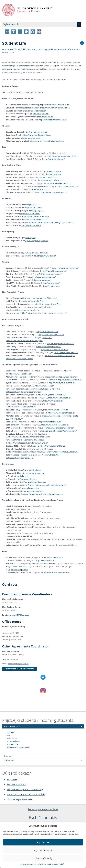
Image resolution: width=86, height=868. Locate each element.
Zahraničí (11, 49)
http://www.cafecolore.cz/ (50, 422)
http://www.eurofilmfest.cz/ (45, 298)
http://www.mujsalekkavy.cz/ (56, 410)
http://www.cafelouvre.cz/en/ (51, 334)
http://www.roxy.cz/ (40, 189)
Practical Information (68, 49)
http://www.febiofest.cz (35, 301)
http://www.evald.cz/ (41, 280)
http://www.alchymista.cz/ (60, 398)
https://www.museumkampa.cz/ (36, 216)
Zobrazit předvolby (43, 858)
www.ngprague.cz (37, 210)
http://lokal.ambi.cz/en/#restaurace (51, 485)
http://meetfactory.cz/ (51, 171)
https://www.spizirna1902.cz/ (53, 446)
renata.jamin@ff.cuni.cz (18, 664)
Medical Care (12, 738)
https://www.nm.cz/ (33, 207)
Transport (11, 732)
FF (3, 49)
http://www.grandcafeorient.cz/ (61, 344)
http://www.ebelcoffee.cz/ (20, 374)
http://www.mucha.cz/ (31, 225)
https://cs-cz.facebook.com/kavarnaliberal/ (58, 431)
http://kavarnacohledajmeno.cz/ (22, 407)
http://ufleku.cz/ (20, 476)
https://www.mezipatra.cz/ (55, 313)
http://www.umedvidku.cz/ (30, 470)
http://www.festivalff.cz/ (51, 304)
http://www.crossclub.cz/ (46, 177)
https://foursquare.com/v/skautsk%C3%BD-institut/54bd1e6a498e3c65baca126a (43, 452)
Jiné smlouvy (9, 760)
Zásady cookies (26, 864)
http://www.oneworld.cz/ (28, 310)
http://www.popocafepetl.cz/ (51, 180)
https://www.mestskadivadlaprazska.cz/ (47, 141)
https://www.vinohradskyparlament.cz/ (46, 494)
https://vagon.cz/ (54, 174)
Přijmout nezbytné (43, 850)
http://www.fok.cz (45, 117)
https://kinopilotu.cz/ (51, 286)
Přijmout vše (43, 842)
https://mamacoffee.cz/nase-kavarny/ (61, 377)
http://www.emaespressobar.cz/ (60, 428)
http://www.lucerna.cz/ (69, 186)
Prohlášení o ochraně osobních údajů (49, 864)
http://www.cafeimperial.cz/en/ (54, 350)
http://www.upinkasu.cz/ (26, 479)
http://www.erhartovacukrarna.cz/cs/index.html (29, 437)
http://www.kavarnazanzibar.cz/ (55, 425)
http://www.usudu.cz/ (45, 560)
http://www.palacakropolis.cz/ (57, 183)
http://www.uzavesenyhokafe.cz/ (55, 572)
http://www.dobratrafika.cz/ (70, 380)
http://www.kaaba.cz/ (44, 386)
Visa (9, 735)
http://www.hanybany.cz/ (52, 557)
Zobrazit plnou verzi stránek (43, 809)
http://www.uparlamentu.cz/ (32, 491)
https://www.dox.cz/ (47, 256)
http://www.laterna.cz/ (30, 138)
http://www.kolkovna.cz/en (27, 488)
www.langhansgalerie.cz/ (37, 241)
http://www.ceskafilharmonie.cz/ (53, 120)
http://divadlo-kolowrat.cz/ (34, 111)
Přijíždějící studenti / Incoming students (37, 49)
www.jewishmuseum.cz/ (36, 219)
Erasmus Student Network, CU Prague (19, 69)
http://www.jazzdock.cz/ (54, 159)
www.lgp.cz (30, 238)
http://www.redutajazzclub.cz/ (65, 156)
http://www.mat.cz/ (51, 283)
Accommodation (13, 741)
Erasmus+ (8, 756)
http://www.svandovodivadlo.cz (37, 135)
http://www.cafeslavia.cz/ (47, 332)
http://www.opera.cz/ (39, 114)
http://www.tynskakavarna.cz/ (62, 383)
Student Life (8, 52)
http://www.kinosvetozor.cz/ (54, 271)
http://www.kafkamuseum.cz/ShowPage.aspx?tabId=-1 (50, 222)
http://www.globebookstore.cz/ (51, 395)
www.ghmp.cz (30, 204)
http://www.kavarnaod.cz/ (67, 353)
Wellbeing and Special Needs (18, 747)
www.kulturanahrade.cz (30, 213)
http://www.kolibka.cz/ (53, 401)
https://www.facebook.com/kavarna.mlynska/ (28, 443)
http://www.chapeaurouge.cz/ (54, 192)
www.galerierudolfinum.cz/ (36, 253)
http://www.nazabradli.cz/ (36, 132)
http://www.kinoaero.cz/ (45, 277)
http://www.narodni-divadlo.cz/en (55, 105)
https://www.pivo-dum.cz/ (33, 473)
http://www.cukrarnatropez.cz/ (61, 413)
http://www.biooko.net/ (52, 274)
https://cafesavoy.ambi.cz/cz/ (48, 347)
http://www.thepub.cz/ (18, 569)
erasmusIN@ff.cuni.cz (19, 615)
